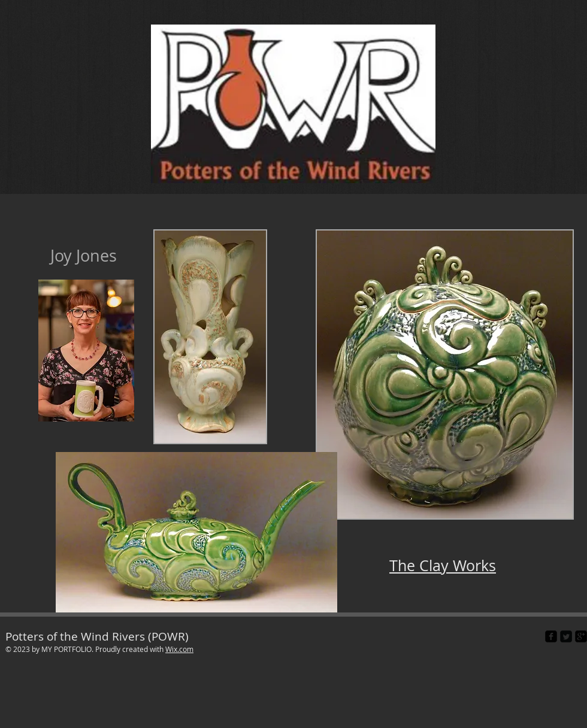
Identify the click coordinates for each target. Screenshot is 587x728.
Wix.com (179, 649)
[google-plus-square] (581, 636)
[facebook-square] (551, 636)
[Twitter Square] (566, 636)
